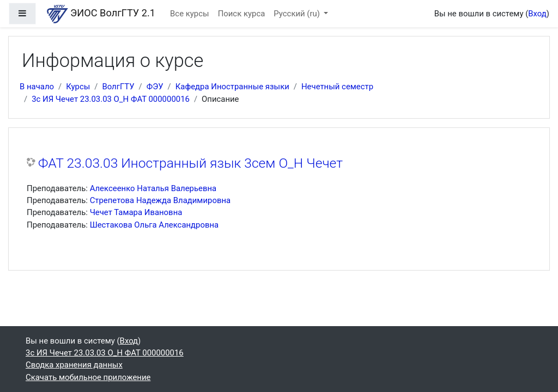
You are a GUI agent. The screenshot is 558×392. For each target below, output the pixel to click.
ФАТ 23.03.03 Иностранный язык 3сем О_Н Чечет (190, 163)
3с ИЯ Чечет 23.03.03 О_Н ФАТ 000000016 (111, 99)
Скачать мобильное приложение (88, 377)
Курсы (78, 87)
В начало (37, 87)
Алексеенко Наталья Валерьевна (153, 188)
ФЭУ (155, 87)
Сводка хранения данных (74, 365)
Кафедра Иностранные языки (232, 87)
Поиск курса (242, 14)
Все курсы (190, 14)
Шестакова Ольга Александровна (154, 225)
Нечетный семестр (337, 87)
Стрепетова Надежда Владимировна (160, 200)
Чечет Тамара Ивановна (136, 212)
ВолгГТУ (118, 87)
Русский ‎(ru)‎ (298, 14)
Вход (537, 14)
